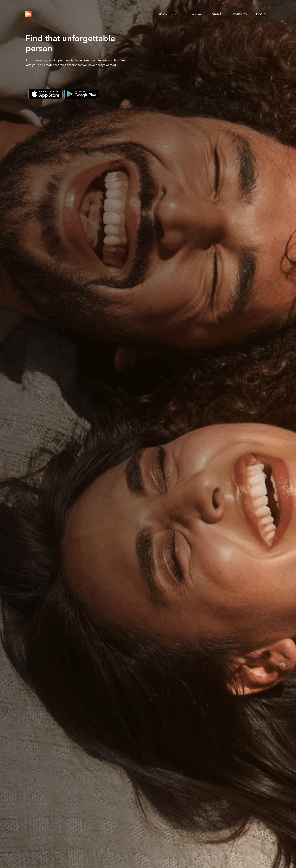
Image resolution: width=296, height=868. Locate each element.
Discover (195, 14)
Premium (239, 14)
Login (261, 14)
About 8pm (169, 14)
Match (217, 14)
